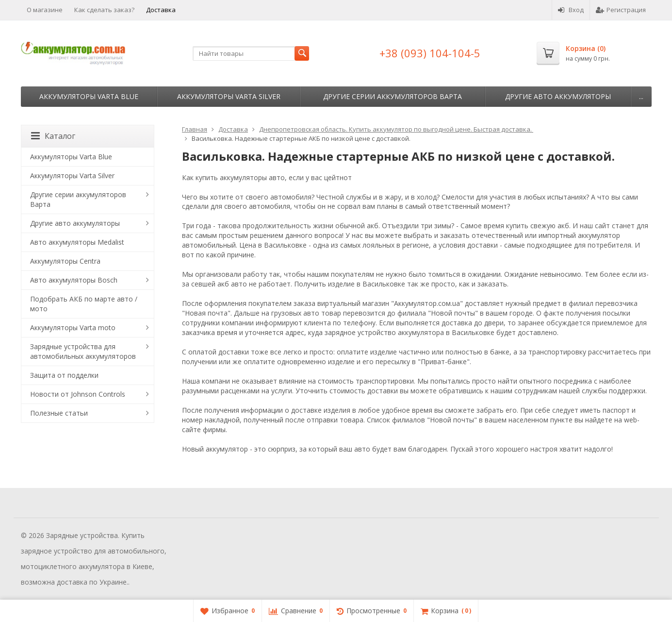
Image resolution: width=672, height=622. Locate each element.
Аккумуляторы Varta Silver (229, 96)
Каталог (53, 136)
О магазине (45, 10)
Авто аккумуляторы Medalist (77, 242)
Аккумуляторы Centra (65, 261)
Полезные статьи (59, 413)
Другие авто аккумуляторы (558, 96)
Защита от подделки (64, 375)
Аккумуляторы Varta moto (73, 328)
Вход (571, 10)
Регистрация (621, 10)
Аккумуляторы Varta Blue (89, 96)
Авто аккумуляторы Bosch (74, 280)
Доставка (161, 10)
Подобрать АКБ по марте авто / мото (84, 304)
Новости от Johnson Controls (78, 394)
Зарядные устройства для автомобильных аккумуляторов (83, 351)
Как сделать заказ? (104, 10)
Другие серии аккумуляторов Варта (393, 96)
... (641, 96)
